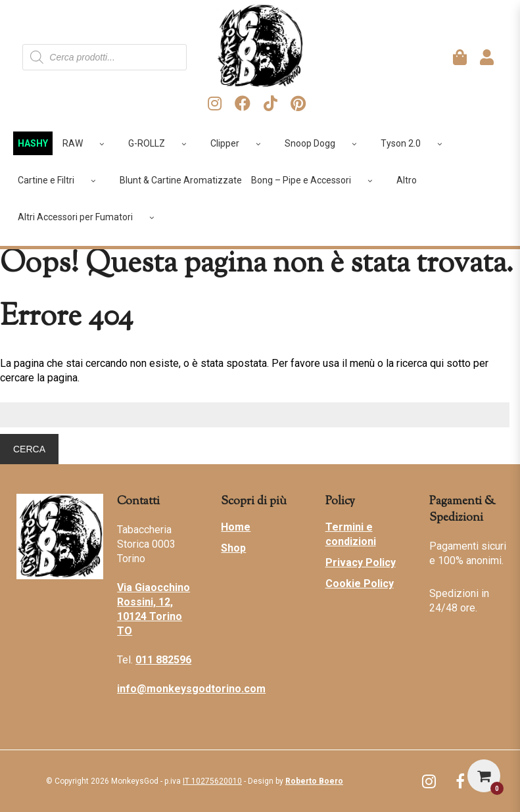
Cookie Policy (360, 584)
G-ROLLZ (162, 143)
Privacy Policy (361, 562)
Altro (407, 180)
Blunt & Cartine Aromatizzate (181, 180)
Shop (233, 548)
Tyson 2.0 (416, 143)
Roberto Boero (314, 781)
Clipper (240, 143)
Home (236, 527)
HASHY (33, 143)
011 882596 (163, 660)
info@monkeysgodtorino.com (191, 689)
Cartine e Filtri (61, 180)
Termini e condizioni (351, 534)
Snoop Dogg (325, 143)
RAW (88, 143)
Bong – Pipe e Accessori (317, 180)
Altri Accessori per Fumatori (91, 217)
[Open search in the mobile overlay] (105, 57)
